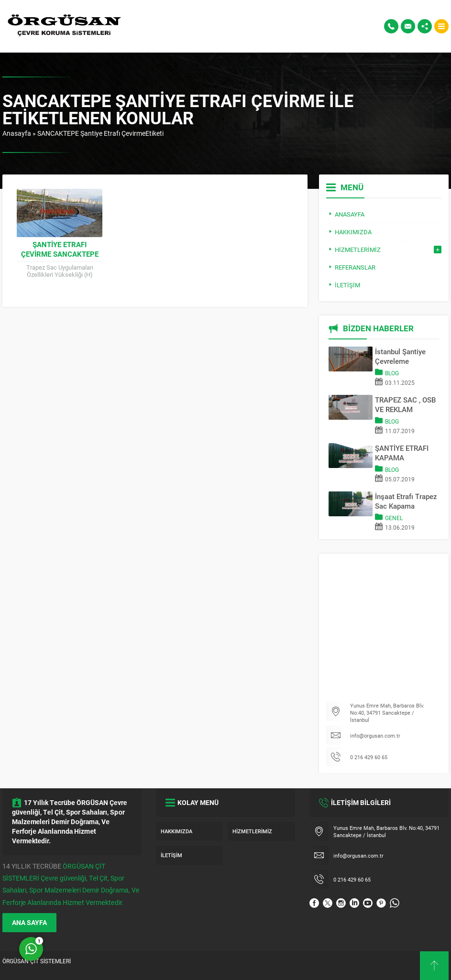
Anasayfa (17, 133)
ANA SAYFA (29, 922)
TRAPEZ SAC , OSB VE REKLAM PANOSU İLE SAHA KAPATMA (405, 404)
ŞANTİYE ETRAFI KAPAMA (402, 453)
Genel (394, 518)
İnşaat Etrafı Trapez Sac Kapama (406, 501)
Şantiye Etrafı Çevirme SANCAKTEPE (60, 249)
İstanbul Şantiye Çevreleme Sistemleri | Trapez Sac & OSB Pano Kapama (405, 356)
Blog (392, 373)
